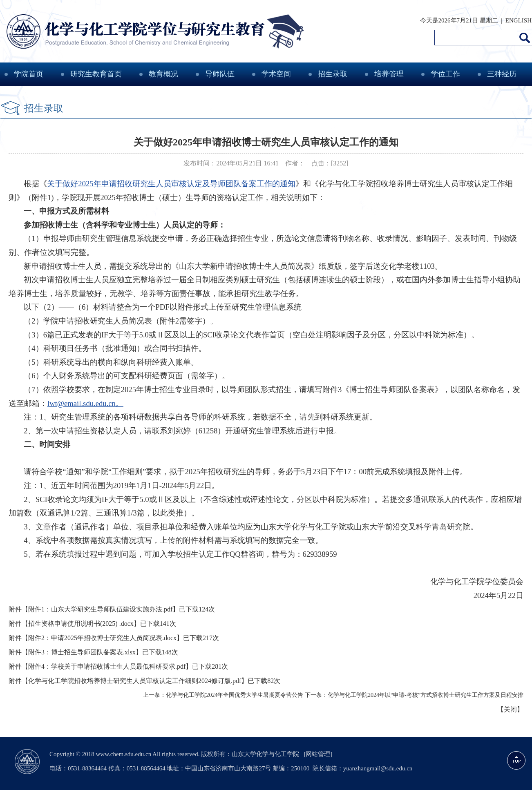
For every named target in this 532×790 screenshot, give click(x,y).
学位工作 (445, 74)
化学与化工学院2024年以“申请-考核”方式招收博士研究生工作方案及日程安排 (426, 695)
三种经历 (502, 74)
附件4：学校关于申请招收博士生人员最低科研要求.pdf (107, 666)
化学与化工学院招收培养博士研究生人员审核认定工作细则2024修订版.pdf (135, 681)
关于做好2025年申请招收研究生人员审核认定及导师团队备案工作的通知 (171, 184)
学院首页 (29, 74)
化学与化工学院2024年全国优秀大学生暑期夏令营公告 (235, 695)
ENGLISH (519, 20)
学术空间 (276, 74)
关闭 (510, 709)
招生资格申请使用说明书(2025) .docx (81, 624)
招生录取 (333, 74)
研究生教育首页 (96, 74)
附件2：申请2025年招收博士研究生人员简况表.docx (102, 638)
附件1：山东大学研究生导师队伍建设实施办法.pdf (100, 609)
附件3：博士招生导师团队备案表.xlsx (82, 652)
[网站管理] (318, 754)
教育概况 (163, 74)
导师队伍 (220, 74)
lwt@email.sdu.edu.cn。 (85, 403)
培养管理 (389, 74)
